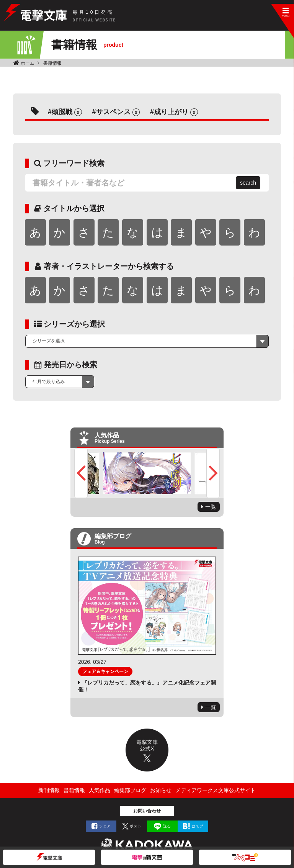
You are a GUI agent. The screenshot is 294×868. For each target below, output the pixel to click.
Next (213, 473)
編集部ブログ (130, 790)
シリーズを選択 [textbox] (49, 341)
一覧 (211, 507)
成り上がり (171, 112)
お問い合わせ (147, 811)
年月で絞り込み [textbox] (49, 382)
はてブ (198, 826)
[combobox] (147, 341)
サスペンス (113, 112)
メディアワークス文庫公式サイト (216, 790)
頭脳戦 (62, 112)
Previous (81, 473)
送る (167, 826)
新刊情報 (49, 790)
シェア (105, 826)
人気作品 (100, 790)
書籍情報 (52, 63)
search (248, 183)
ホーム (28, 63)
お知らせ (161, 790)
